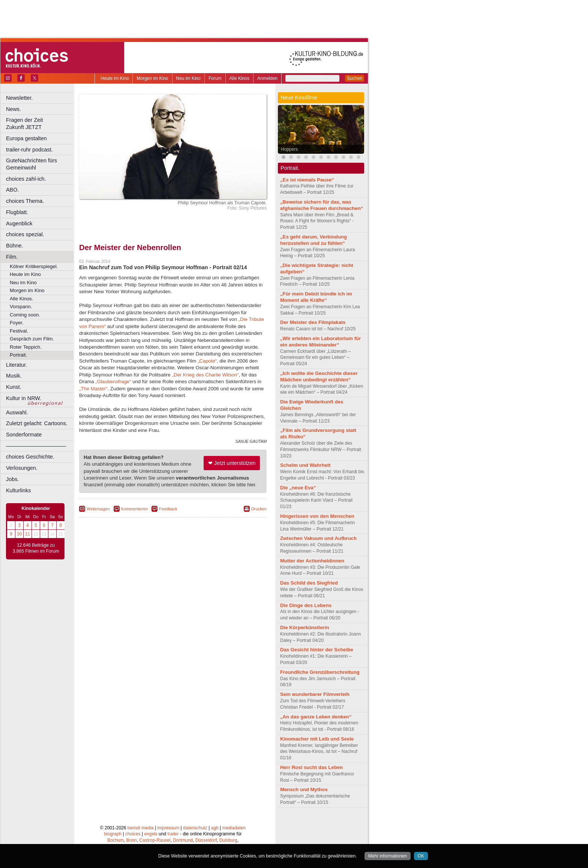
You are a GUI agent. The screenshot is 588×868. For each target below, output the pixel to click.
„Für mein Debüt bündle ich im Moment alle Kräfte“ (316, 297)
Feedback (168, 509)
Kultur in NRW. (24, 398)
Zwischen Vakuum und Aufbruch (318, 538)
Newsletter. (19, 98)
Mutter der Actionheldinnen (312, 561)
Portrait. (18, 355)
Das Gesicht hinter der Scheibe (317, 650)
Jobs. (12, 479)
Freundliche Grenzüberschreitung (320, 672)
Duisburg (228, 840)
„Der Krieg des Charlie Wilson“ (205, 375)
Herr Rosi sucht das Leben (311, 767)
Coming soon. (25, 315)
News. (13, 109)
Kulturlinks (18, 490)
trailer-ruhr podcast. (29, 150)
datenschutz (195, 828)
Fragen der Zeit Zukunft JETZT (41, 124)
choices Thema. (25, 201)
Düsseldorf (206, 840)
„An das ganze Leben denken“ (316, 717)
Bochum (115, 840)
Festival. (19, 331)
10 (19, 534)
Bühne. (15, 246)
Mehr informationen (388, 856)
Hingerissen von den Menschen (317, 516)
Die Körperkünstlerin (304, 627)
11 (28, 534)
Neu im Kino (188, 78)
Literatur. (16, 365)
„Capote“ (207, 361)
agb (215, 828)
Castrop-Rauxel (155, 840)
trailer (173, 834)
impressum (169, 828)
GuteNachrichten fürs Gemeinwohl (31, 164)
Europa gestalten (26, 138)
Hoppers (289, 149)
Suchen (355, 78)
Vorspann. (21, 307)
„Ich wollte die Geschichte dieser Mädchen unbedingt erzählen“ (319, 376)
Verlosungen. (22, 468)
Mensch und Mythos (304, 789)
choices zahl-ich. (26, 179)
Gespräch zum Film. (32, 339)
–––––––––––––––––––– (36, 446)
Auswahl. (17, 412)
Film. (12, 257)
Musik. (14, 376)
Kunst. (14, 387)
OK (421, 856)
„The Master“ (93, 389)
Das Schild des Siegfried (309, 583)
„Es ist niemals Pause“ (307, 180)
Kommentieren (135, 509)
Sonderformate (24, 435)
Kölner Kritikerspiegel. (34, 266)
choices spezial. (25, 234)
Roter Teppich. (26, 347)
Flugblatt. (17, 212)
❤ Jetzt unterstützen (232, 463)
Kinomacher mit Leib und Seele (317, 739)
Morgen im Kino (152, 78)
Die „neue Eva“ (298, 488)
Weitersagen (98, 509)
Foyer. (17, 323)
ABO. (12, 190)
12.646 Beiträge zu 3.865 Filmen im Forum (36, 548)
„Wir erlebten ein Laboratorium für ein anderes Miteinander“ (320, 342)
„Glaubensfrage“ (113, 382)
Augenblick (19, 223)
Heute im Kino (115, 78)
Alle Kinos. (21, 299)
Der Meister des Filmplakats (313, 322)
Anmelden (267, 78)
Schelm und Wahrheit (305, 465)
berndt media (141, 828)
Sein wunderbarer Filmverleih (315, 694)
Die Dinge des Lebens (306, 605)
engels (151, 834)
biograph (113, 834)
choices (133, 834)
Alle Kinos (239, 78)
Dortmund (183, 840)
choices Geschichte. (30, 457)
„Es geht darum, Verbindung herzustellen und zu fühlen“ (313, 240)
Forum (215, 78)
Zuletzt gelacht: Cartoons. (37, 423)
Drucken (259, 509)
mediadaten (234, 828)
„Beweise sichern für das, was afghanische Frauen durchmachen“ (322, 205)
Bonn (132, 840)
